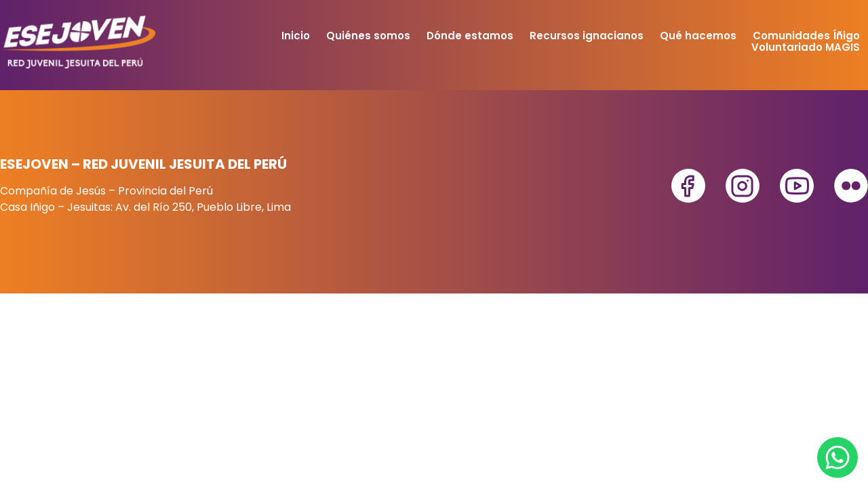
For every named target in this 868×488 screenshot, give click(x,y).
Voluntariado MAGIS (806, 47)
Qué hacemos (698, 36)
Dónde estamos (470, 36)
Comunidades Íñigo (806, 36)
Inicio (296, 36)
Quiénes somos (368, 36)
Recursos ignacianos (587, 36)
